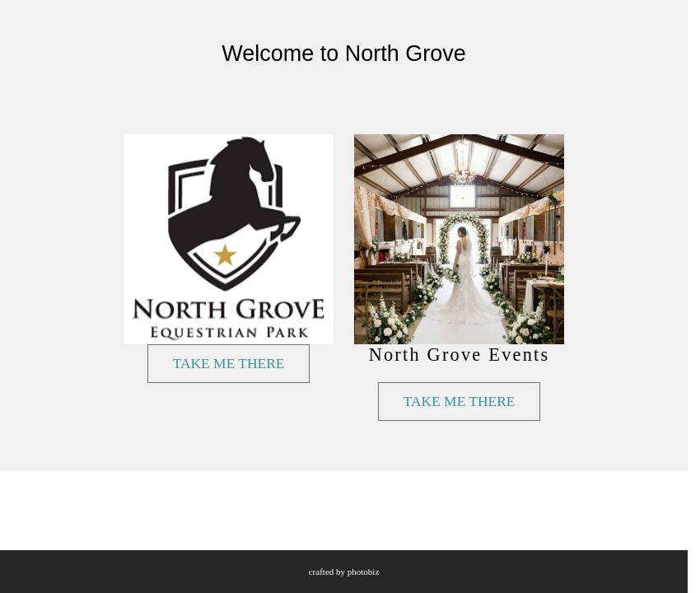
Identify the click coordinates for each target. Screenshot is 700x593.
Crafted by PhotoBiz (344, 572)
